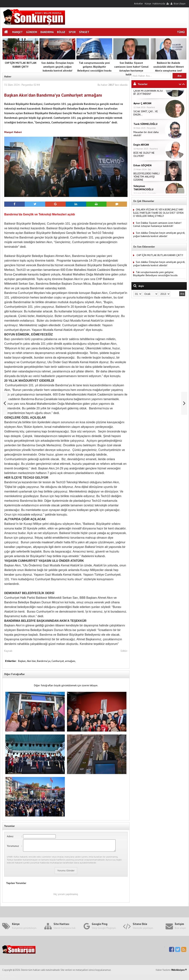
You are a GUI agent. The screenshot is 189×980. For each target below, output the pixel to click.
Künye (148, 4)
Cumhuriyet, (58, 661)
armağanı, (70, 661)
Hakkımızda (159, 4)
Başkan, (22, 661)
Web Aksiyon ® (179, 972)
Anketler (138, 4)
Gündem (32, 32)
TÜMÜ (181, 32)
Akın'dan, (32, 661)
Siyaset (84, 32)
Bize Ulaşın (180, 4)
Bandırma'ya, (44, 661)
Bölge (61, 32)
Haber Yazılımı (8, 978)
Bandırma (47, 32)
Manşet (17, 32)
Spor (72, 32)
